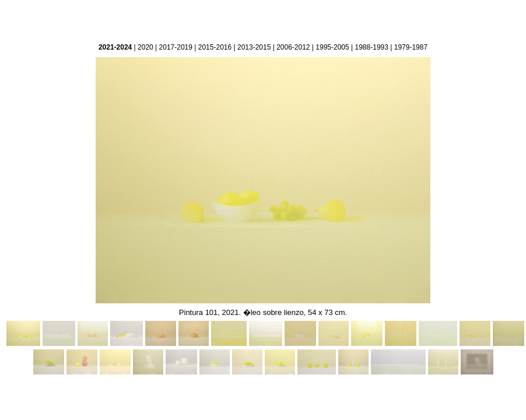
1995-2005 (332, 47)
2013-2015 (254, 47)
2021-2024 (115, 47)
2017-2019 (176, 47)
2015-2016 (215, 47)
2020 (145, 47)
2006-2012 (293, 47)
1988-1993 (372, 47)
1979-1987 (411, 47)
